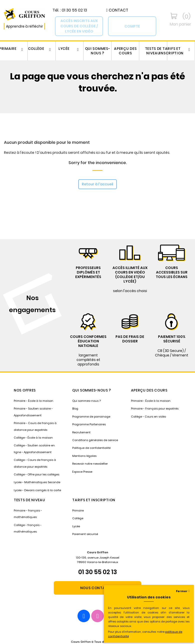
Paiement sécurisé (85, 534)
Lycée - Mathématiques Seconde (37, 482)
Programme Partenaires (89, 424)
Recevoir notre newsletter (90, 464)
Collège (36, 49)
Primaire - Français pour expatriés (155, 409)
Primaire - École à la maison (33, 401)
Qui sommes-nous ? (98, 51)
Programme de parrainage (91, 417)
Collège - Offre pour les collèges (36, 474)
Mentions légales (84, 456)
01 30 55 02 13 (98, 572)
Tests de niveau (153, 51)
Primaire (78, 510)
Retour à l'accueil (97, 184)
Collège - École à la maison (33, 438)
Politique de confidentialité (91, 448)
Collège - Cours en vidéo (148, 417)
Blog (75, 409)
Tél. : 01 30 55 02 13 (70, 10)
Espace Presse (82, 472)
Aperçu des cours (125, 51)
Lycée (64, 49)
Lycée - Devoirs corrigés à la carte (37, 490)
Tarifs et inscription (171, 51)
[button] (117, 10)
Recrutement (81, 432)
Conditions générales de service (95, 440)
